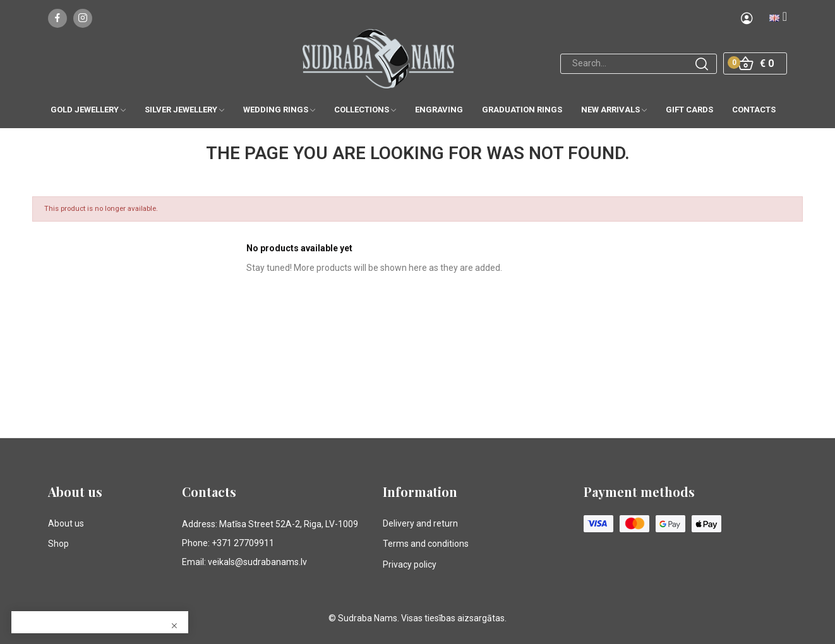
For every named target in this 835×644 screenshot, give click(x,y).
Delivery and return (420, 523)
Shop (58, 544)
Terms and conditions (426, 544)
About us (66, 523)
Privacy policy (410, 564)
